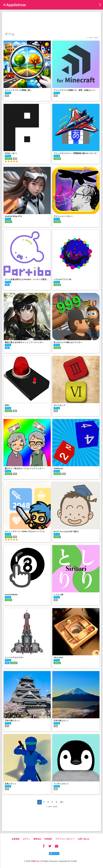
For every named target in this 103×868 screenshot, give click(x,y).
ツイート (54, 853)
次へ (62, 802)
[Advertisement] (51, 21)
